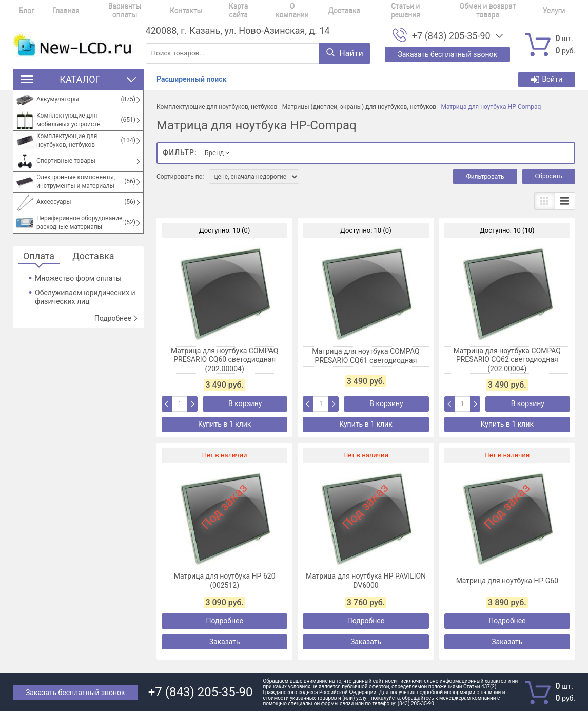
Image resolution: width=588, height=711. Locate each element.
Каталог (78, 79)
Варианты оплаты (102, 10)
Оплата (39, 256)
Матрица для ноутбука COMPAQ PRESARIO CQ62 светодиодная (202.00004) (507, 360)
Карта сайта (200, 10)
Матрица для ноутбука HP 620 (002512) (225, 581)
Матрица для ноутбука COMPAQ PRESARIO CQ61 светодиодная (366, 356)
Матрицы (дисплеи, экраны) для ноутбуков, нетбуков (359, 107)
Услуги (481, 10)
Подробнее (116, 318)
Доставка (292, 10)
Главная (51, 10)
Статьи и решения (345, 10)
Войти (547, 79)
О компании (248, 10)
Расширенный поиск (191, 79)
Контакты (155, 10)
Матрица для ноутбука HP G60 (507, 581)
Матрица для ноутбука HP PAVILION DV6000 (366, 581)
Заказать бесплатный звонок (75, 693)
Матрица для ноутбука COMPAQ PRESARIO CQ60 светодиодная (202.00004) (224, 360)
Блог (20, 10)
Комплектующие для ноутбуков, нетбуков (217, 107)
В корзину (245, 403)
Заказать (225, 642)
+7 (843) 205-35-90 (451, 36)
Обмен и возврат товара (422, 10)
